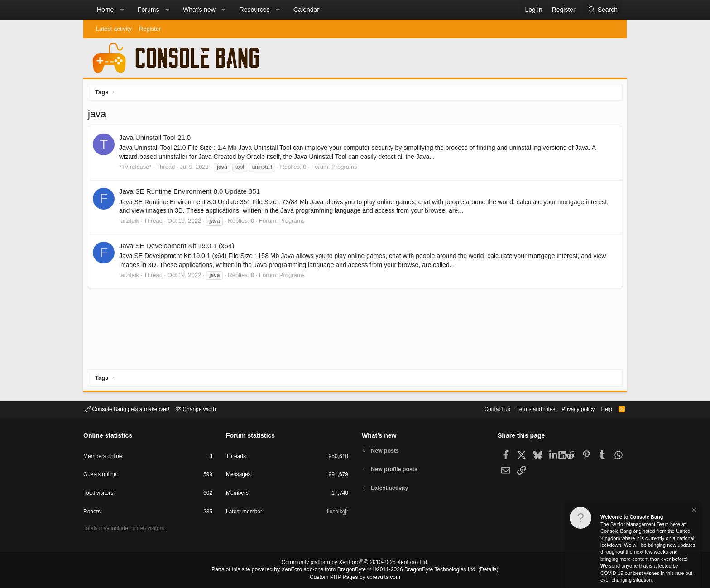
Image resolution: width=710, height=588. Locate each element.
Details (477, 570)
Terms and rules (525, 409)
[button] (122, 10)
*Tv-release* (138, 169)
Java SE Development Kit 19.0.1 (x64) (179, 248)
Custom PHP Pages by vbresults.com (355, 578)
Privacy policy (570, 409)
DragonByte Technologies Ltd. (434, 570)
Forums (148, 10)
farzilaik (131, 223)
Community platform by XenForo (355, 564)
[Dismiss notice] (693, 511)
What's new (199, 10)
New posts (386, 450)
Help (601, 409)
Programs (346, 169)
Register (150, 29)
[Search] (603, 10)
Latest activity (114, 29)
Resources (255, 10)
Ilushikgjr (337, 513)
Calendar (306, 10)
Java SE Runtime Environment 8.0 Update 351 (192, 194)
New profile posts (396, 469)
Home (105, 10)
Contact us (483, 409)
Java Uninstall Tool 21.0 (157, 140)
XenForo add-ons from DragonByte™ (329, 570)
